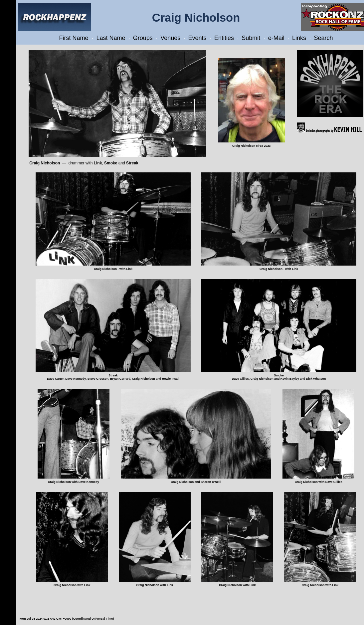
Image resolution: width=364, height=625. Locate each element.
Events (197, 38)
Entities (224, 38)
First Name (74, 38)
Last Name (111, 38)
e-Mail (276, 38)
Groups (143, 38)
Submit (251, 38)
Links (299, 38)
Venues (170, 38)
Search (323, 38)
